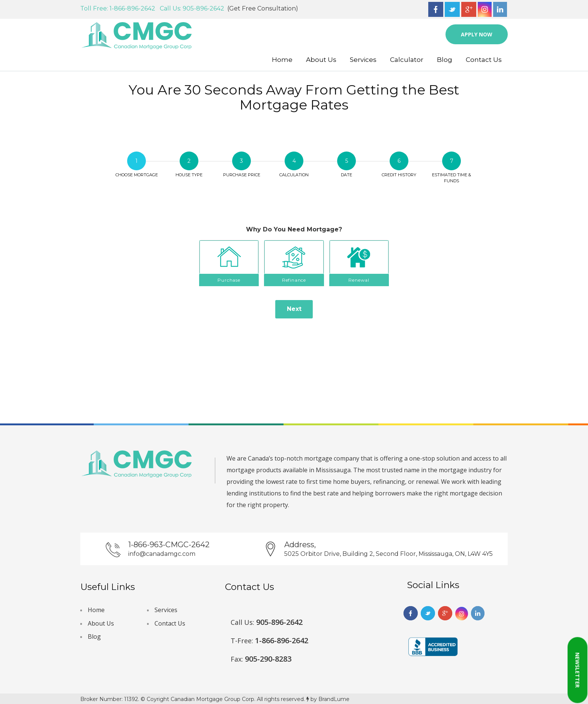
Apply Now (477, 34)
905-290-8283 (261, 659)
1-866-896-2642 (269, 640)
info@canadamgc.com (162, 554)
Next (294, 309)
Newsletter (578, 670)
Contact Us (484, 60)
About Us (321, 60)
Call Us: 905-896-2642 (193, 8)
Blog (445, 60)
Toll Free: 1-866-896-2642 (119, 8)
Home (282, 60)
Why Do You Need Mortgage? (294, 229)
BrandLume (334, 699)
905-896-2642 (267, 622)
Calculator (407, 60)
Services (363, 60)
